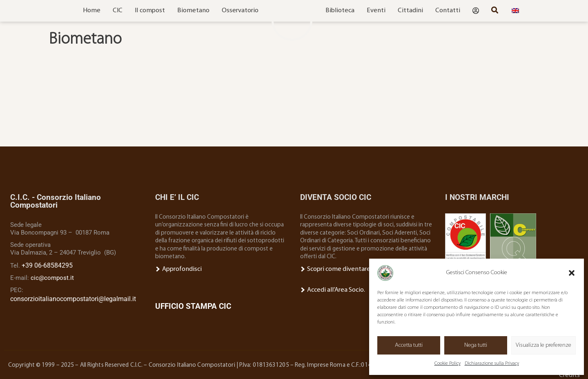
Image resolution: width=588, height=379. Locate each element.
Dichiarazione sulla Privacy (492, 363)
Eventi (376, 11)
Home (92, 11)
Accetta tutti (409, 345)
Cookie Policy (448, 363)
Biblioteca (340, 11)
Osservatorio (240, 11)
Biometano (193, 11)
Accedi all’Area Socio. (330, 289)
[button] (572, 273)
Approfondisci (177, 269)
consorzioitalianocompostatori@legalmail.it (70, 297)
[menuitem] (515, 11)
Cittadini (410, 11)
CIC (118, 11)
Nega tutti (476, 345)
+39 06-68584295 (45, 265)
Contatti (448, 11)
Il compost (150, 11)
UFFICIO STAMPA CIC (193, 305)
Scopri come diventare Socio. (342, 269)
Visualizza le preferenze (543, 345)
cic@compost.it (52, 277)
